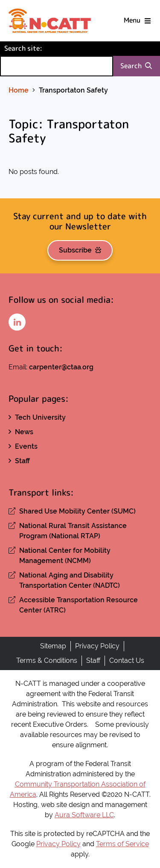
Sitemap (53, 646)
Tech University (40, 417)
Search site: (38, 48)
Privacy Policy (97, 646)
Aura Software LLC (84, 815)
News (24, 432)
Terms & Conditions (47, 660)
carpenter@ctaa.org (61, 367)
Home (19, 90)
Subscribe (80, 250)
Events (26, 446)
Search (136, 66)
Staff (22, 461)
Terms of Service (122, 844)
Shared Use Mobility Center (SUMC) (77, 511)
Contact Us (127, 660)
